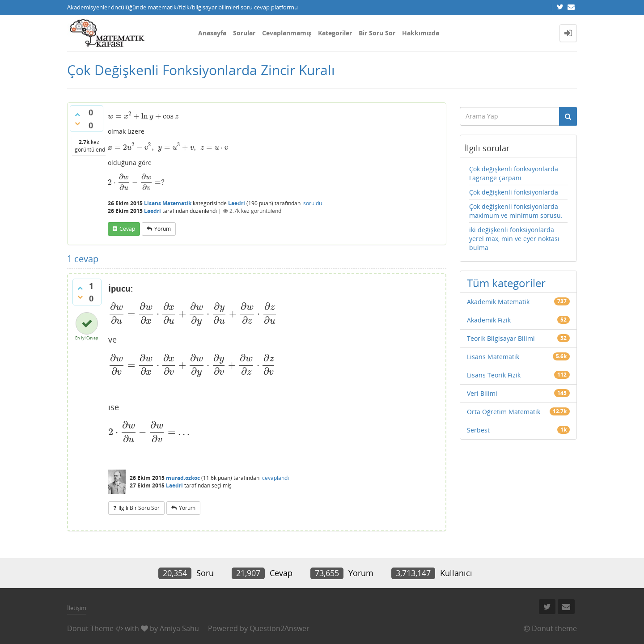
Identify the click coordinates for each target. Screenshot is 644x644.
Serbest (478, 430)
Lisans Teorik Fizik (494, 375)
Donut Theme (90, 628)
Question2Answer (280, 628)
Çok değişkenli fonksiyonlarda (514, 192)
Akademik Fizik (489, 320)
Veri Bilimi (482, 393)
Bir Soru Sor (377, 33)
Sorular (244, 33)
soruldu (313, 203)
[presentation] (143, 116)
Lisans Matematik (168, 203)
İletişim (77, 608)
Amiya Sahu (179, 628)
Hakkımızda (421, 33)
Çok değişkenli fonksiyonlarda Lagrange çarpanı (514, 173)
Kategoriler (335, 33)
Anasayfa (212, 33)
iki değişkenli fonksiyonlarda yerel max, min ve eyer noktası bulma (514, 239)
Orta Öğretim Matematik (504, 412)
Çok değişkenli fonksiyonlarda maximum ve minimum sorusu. (516, 211)
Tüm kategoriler (506, 283)
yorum (163, 229)
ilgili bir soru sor (139, 508)
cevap (127, 229)
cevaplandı (275, 478)
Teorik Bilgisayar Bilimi (501, 338)
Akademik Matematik (498, 302)
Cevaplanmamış (287, 33)
